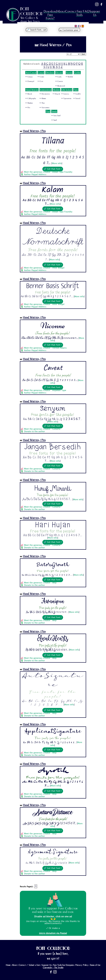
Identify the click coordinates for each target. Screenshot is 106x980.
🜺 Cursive (59, 81)
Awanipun (53, 601)
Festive (69, 73)
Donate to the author (34, 432)
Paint (76, 90)
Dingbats (50, 73)
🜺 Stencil (77, 98)
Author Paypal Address (35, 175)
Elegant (59, 73)
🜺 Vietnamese (44, 108)
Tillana (53, 141)
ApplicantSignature (53, 732)
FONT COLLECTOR (32, 11)
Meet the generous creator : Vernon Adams (45, 348)
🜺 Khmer (43, 98)
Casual (41, 73)
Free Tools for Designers (63, 965)
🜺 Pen (28, 108)
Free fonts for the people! (53, 151)
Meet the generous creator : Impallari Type (45, 390)
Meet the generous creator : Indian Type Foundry (48, 172)
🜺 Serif (54, 120)
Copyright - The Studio (53, 968)
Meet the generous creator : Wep (40, 583)
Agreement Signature (53, 852)
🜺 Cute (40, 81)
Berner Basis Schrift (53, 286)
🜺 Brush (29, 94)
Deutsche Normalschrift (53, 236)
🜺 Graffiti (77, 94)
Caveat (53, 367)
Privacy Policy (82, 965)
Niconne (53, 325)
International (46, 90)
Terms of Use (95, 965)
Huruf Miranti (53, 487)
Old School (67, 90)
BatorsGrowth (53, 564)
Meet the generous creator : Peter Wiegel (44, 268)
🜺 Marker (29, 103)
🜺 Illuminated (60, 86)
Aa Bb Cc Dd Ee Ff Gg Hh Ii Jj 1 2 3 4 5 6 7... (47, 296)
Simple (54, 111)
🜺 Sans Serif (56, 116)
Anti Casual (31, 73)
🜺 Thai (42, 103)
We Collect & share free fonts (30, 20)
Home (8, 965)
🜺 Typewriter (66, 98)
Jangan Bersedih (53, 447)
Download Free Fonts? (50, 15)
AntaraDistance (53, 812)
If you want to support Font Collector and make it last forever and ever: (53, 910)
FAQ (86, 11)
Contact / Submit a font (29, 965)
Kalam (53, 190)
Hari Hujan (53, 525)
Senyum (53, 409)
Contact (71, 11)
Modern (56, 90)
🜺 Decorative (45, 94)
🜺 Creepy (29, 77)
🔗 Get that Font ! (53, 169)
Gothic (77, 73)
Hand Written (32, 90)
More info (57, 164)
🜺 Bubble (69, 77)
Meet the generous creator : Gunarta (42, 429)
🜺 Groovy (65, 94)
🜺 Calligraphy (31, 98)
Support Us (95, 13)
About (61, 11)
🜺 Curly (58, 77)
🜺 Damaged (30, 81)
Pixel (48, 111)
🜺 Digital (56, 94)
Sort (83, 54)
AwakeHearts (53, 639)
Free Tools (79, 13)
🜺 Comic (41, 77)
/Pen (43, 131)
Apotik (53, 771)
